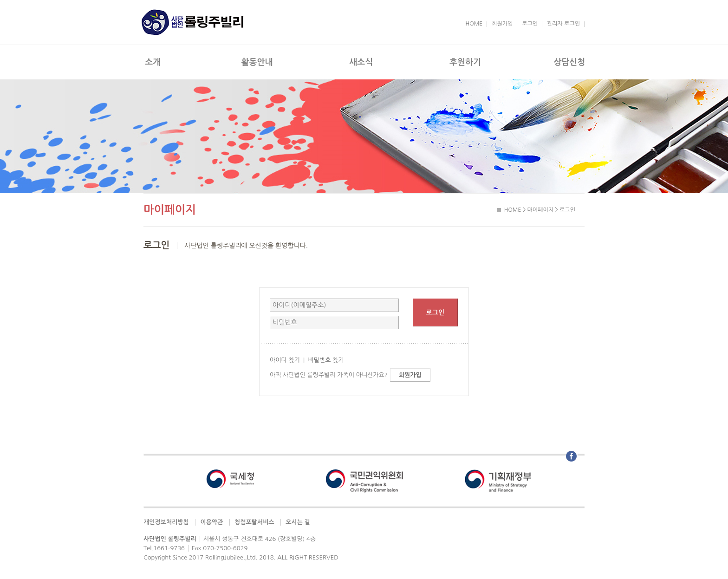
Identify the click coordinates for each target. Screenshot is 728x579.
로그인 (530, 24)
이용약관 (211, 522)
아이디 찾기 (285, 360)
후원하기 (465, 62)
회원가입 (502, 24)
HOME (474, 24)
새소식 (361, 62)
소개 (153, 62)
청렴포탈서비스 (254, 522)
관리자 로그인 (563, 24)
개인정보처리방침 (166, 522)
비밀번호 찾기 (326, 360)
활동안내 (257, 62)
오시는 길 (298, 522)
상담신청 (569, 62)
